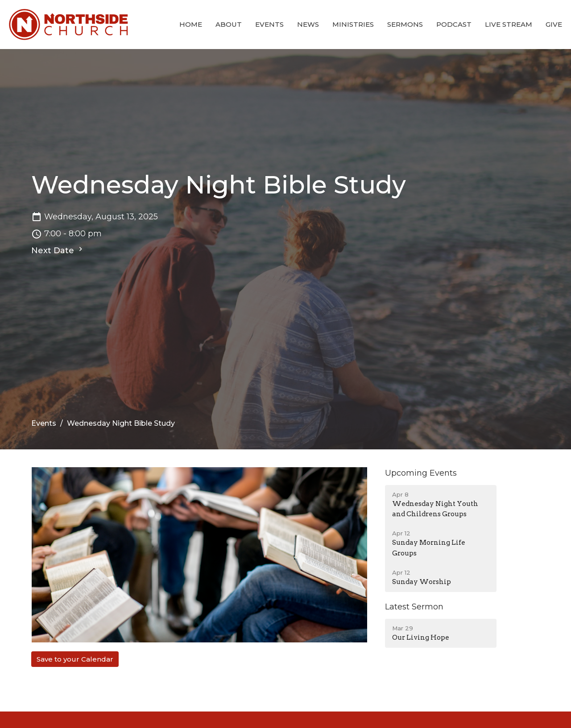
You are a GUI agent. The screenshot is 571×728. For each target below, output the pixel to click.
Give (554, 24)
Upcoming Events (421, 473)
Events (269, 24)
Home (191, 24)
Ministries (353, 24)
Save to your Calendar (75, 659)
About (229, 24)
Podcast (454, 24)
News (308, 24)
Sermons (405, 24)
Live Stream (509, 24)
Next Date (58, 250)
